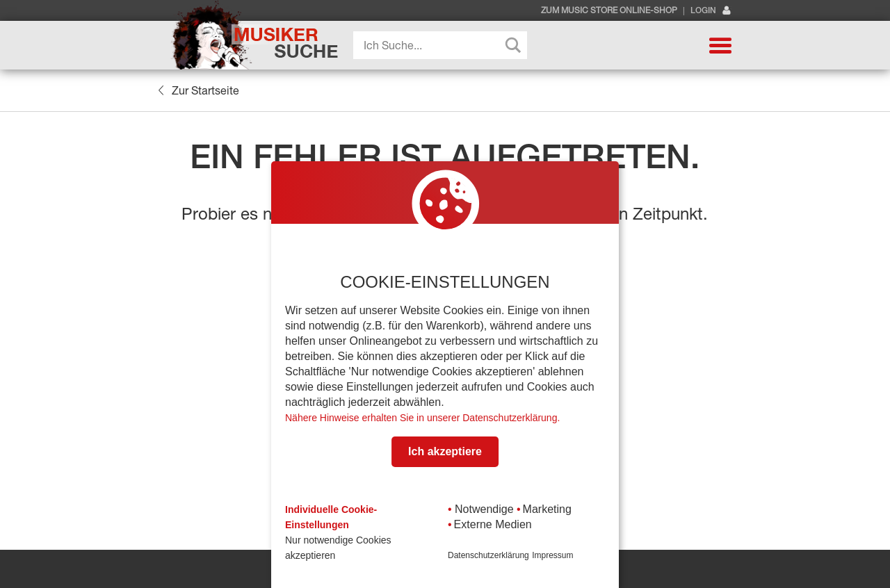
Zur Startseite (199, 90)
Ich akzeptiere (445, 451)
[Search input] (444, 45)
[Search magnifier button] (513, 45)
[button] (720, 45)
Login (711, 11)
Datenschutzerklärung (488, 555)
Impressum (552, 555)
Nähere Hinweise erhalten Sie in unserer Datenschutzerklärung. (422, 418)
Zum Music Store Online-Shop (609, 10)
